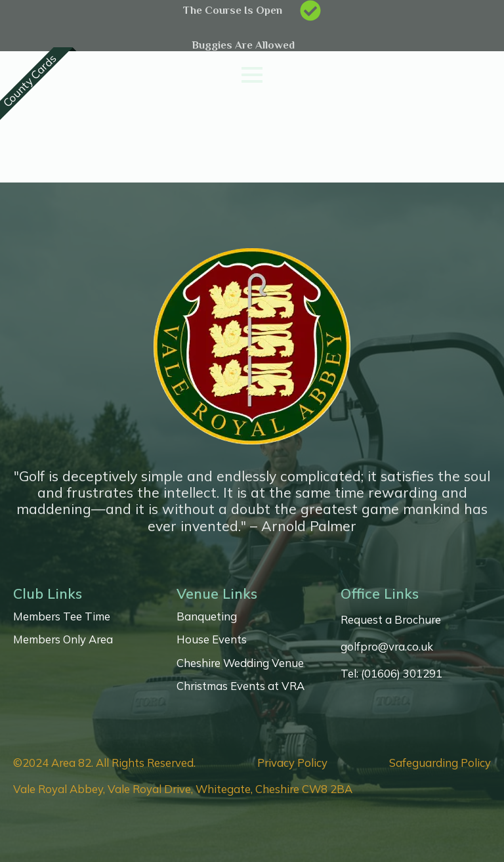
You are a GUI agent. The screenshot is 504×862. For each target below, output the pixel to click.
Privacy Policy (292, 763)
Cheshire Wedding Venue (240, 663)
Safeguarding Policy (440, 763)
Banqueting (207, 616)
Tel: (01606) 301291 (391, 674)
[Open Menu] (252, 75)
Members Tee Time (62, 616)
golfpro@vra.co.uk (387, 647)
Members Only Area (63, 639)
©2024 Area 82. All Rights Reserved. (104, 763)
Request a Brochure (391, 620)
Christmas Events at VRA (241, 686)
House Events (212, 639)
